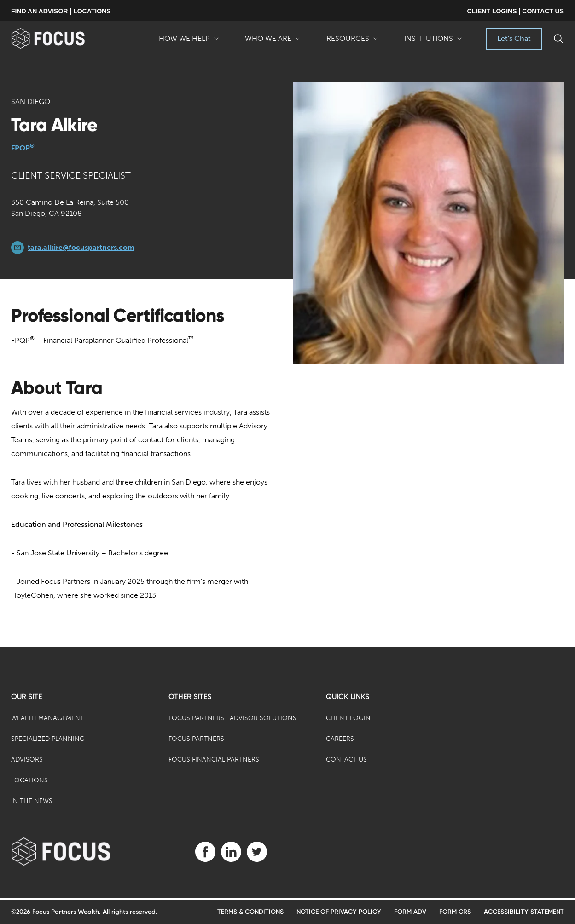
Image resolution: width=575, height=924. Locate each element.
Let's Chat (514, 38)
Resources (352, 42)
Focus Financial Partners (214, 759)
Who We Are (273, 42)
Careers (340, 739)
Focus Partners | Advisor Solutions (232, 718)
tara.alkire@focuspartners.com (81, 247)
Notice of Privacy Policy (339, 912)
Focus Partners (196, 739)
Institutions (433, 42)
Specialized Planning (48, 739)
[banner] (63, 38)
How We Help (189, 42)
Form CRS (455, 912)
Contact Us (346, 759)
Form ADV (410, 912)
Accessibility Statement (524, 912)
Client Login (348, 718)
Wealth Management (47, 718)
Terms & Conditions (250, 912)
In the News (32, 801)
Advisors (27, 759)
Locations (29, 780)
